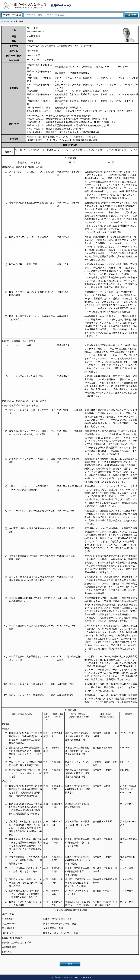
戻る (70, 964)
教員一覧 (5, 21)
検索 (132, 15)
